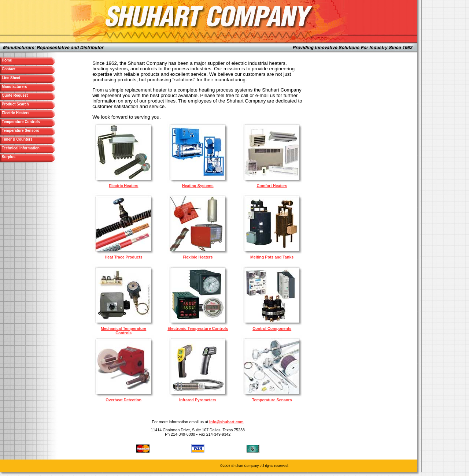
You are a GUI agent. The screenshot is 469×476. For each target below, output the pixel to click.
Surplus (22, 157)
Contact (22, 69)
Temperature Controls (20, 122)
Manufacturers (28, 87)
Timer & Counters (26, 139)
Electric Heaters (24, 113)
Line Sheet (25, 78)
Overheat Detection (123, 400)
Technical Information (20, 148)
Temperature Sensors (20, 131)
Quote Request (29, 95)
